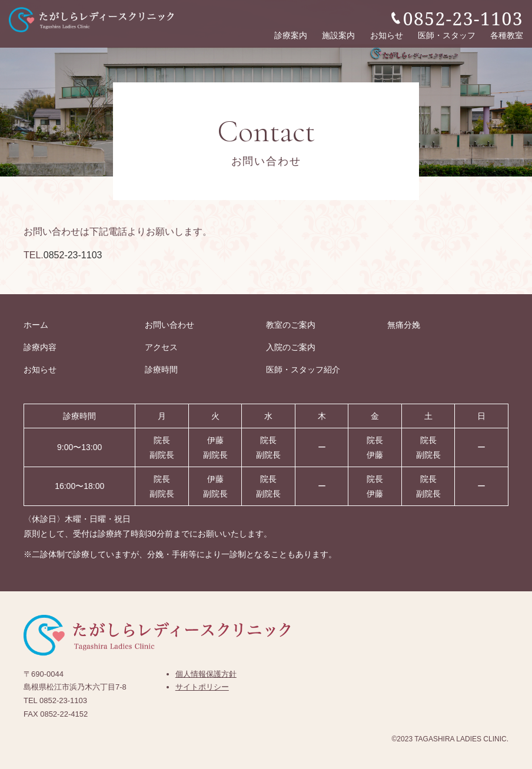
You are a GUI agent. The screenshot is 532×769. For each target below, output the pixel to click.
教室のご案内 (291, 325)
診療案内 (291, 34)
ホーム (36, 325)
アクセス (161, 347)
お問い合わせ (169, 325)
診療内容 (40, 347)
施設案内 (338, 34)
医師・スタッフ (447, 34)
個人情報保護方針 (206, 674)
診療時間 (161, 369)
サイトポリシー (202, 687)
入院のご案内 (291, 347)
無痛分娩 (404, 325)
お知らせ (387, 34)
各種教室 (507, 34)
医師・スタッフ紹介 (303, 369)
